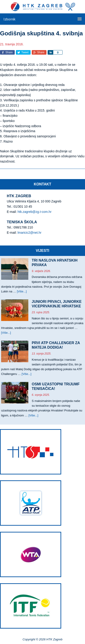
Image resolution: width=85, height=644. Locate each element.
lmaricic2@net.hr (29, 233)
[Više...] (22, 291)
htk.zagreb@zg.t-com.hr (34, 212)
